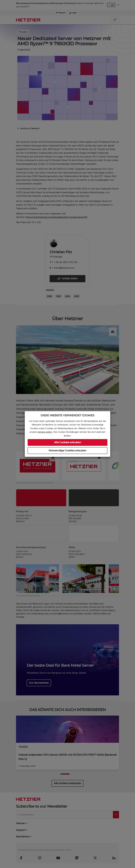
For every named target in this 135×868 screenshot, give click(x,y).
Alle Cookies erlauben (67, 442)
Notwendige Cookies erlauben (67, 451)
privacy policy (45, 432)
